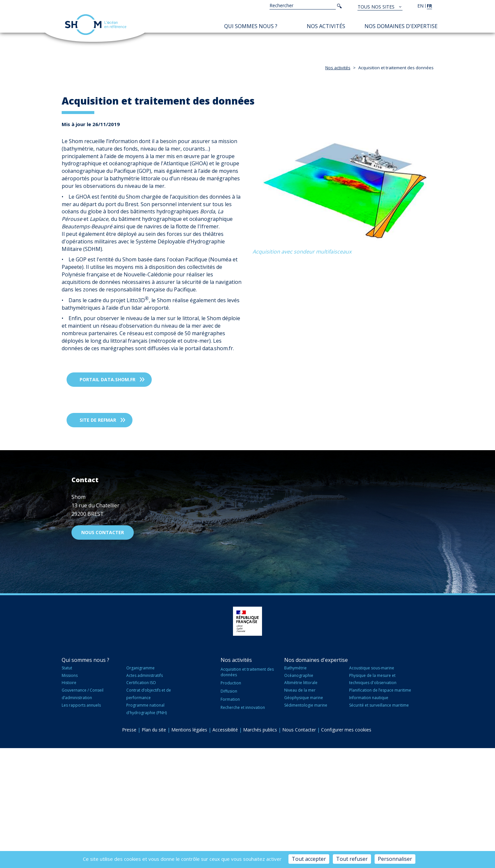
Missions (70, 795)
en (420, 6)
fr (429, 6)
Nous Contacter (299, 849)
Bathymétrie (295, 787)
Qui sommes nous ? (251, 26)
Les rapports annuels (81, 825)
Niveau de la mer (300, 810)
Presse (129, 849)
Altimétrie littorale (301, 802)
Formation (230, 819)
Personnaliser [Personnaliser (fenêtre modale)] (395, 859)
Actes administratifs (145, 795)
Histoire (69, 802)
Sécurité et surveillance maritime (379, 825)
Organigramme (140, 787)
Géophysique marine (304, 818)
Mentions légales (189, 849)
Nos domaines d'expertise (401, 26)
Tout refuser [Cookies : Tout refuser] (352, 859)
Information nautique (369, 818)
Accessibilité (225, 849)
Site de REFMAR (98, 540)
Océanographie (299, 795)
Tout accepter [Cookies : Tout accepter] (309, 859)
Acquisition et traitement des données (247, 792)
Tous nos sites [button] (377, 7)
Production (231, 803)
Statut (67, 787)
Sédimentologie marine (306, 825)
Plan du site (154, 849)
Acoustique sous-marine (372, 787)
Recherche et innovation (243, 827)
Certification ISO (141, 802)
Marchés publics (260, 849)
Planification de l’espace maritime (380, 810)
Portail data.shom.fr (108, 499)
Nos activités (326, 26)
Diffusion (229, 811)
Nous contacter (103, 652)
